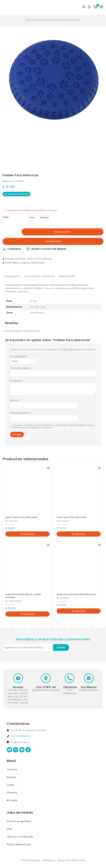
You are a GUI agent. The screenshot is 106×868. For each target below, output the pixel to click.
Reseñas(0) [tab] (67, 276)
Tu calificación (19, 356)
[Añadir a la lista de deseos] (48, 249)
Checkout (12, 793)
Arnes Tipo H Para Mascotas (72, 517)
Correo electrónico (21, 413)
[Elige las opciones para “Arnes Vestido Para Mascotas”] (48, 468)
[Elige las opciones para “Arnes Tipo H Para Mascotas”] (99, 468)
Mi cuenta (12, 800)
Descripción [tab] (12, 276)
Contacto (12, 770)
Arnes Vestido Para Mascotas (21, 517)
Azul (32, 217)
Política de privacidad (19, 844)
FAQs (9, 829)
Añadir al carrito (63, 232)
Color (6, 217)
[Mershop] (6, 7)
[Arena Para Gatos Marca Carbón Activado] (27, 566)
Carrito (10, 785)
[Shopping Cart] (95, 7)
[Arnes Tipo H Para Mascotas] (79, 489)
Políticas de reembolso (19, 821)
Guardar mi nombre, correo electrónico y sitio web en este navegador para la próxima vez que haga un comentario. (54, 426)
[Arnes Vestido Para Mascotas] (27, 489)
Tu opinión (17, 381)
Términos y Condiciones (20, 837)
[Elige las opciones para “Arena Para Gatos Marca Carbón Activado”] (48, 545)
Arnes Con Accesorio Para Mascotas (76, 594)
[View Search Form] (83, 7)
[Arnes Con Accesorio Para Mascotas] (79, 566)
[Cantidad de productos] (7, 232)
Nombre (15, 400)
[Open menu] (101, 7)
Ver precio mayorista (16, 194)
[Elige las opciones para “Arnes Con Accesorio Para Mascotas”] (99, 545)
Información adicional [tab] (40, 276)
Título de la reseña (20, 368)
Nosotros (11, 777)
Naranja (44, 217)
